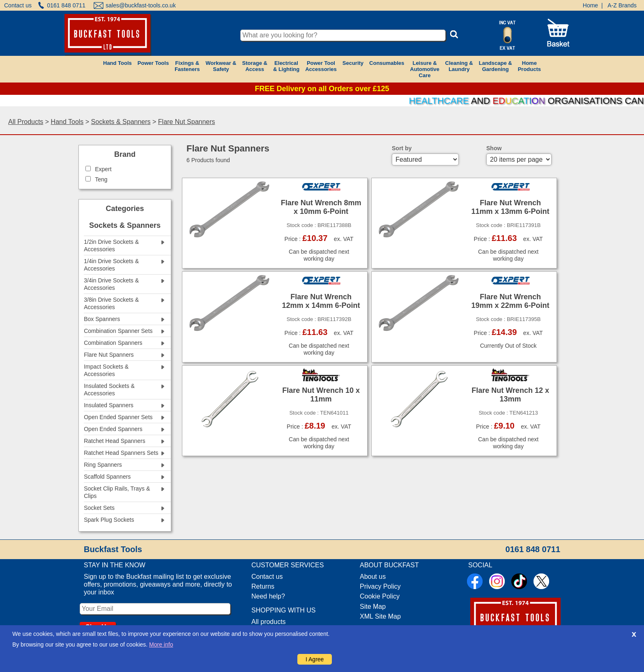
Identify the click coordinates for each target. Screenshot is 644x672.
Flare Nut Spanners (187, 122)
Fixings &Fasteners (187, 66)
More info (161, 644)
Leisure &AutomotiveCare (425, 69)
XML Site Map (380, 616)
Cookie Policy (380, 596)
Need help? (268, 596)
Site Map (373, 607)
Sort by (402, 148)
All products (269, 622)
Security (353, 63)
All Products (26, 122)
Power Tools (153, 63)
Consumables (387, 63)
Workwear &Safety (221, 66)
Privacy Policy (380, 586)
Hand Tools (117, 63)
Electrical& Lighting (286, 66)
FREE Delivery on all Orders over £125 (322, 89)
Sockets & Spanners (121, 122)
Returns (263, 586)
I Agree (315, 659)
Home (590, 5)
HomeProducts (529, 66)
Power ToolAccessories (321, 66)
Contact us (18, 5)
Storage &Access (254, 66)
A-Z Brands (622, 5)
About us (373, 577)
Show (494, 148)
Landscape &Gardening (496, 66)
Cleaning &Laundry (459, 66)
